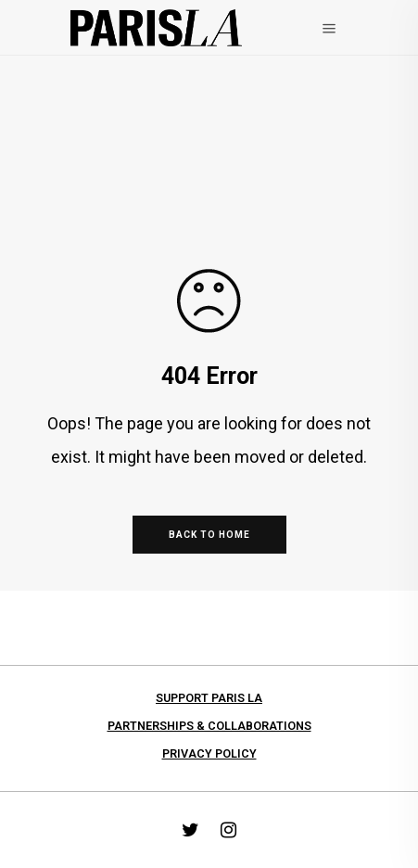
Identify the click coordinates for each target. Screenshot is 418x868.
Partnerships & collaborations (209, 726)
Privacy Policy (209, 753)
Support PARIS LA (209, 698)
